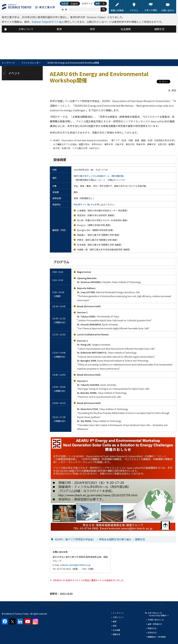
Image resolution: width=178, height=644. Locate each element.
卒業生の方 (152, 628)
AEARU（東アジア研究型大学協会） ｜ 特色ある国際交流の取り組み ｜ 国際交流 (100, 539)
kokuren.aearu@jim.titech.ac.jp (76, 565)
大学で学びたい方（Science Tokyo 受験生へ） (159, 614)
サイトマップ (90, 604)
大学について (118, 617)
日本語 (65, 3)
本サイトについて (20, 604)
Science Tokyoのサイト (45, 22)
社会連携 (116, 630)
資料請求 (160, 604)
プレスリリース (125, 604)
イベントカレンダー (31, 63)
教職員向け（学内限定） (157, 637)
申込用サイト (80, 204)
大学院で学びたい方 (156, 620)
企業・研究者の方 (155, 624)
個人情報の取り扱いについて (55, 604)
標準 (98, 3)
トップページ (8, 63)
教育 (115, 621)
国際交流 (116, 634)
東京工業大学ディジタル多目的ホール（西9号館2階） (99, 176)
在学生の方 (152, 633)
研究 (115, 626)
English (74, 3)
